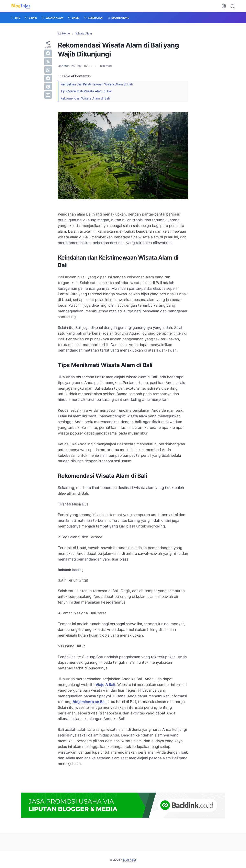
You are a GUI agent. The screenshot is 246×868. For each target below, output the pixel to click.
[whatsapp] (48, 70)
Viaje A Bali (105, 685)
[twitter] (48, 62)
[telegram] (48, 78)
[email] (48, 95)
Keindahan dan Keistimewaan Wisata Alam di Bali (97, 84)
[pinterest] (48, 87)
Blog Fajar (130, 860)
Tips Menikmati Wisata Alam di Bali (86, 91)
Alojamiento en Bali (90, 702)
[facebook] (48, 53)
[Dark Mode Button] (224, 6)
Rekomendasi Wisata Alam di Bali (85, 98)
